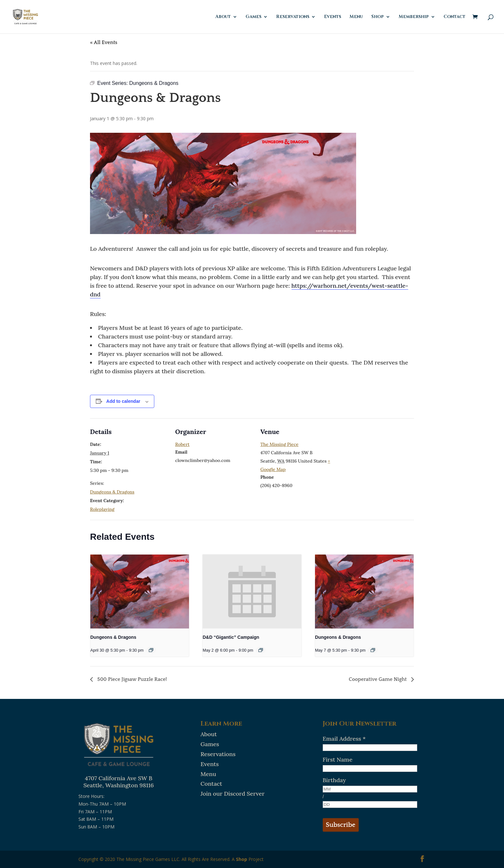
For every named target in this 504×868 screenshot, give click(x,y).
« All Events (104, 42)
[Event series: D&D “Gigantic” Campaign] (261, 650)
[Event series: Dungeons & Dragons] (151, 650)
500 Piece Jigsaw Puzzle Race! (131, 679)
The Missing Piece (279, 444)
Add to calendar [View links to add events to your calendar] (123, 401)
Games (253, 17)
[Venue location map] (379, 462)
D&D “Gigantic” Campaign (231, 637)
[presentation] (140, 592)
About (223, 17)
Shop (378, 17)
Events (333, 17)
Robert (182, 444)
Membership (414, 17)
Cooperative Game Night (378, 679)
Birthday (334, 780)
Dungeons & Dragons (112, 492)
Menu (356, 17)
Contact (455, 17)
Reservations (293, 17)
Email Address (344, 739)
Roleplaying (102, 509)
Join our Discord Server (233, 794)
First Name (338, 759)
